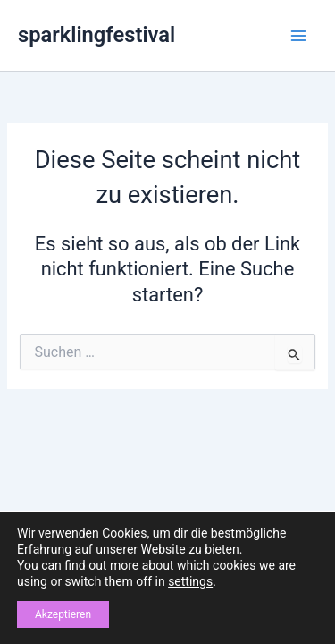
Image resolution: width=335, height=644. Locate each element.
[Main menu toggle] (298, 36)
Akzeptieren (63, 614)
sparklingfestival (96, 35)
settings (190, 581)
